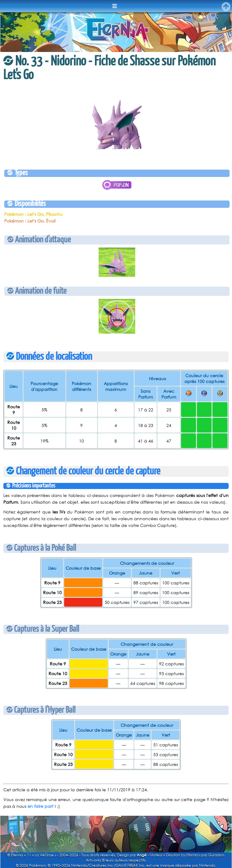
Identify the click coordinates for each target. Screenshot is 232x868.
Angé (142, 855)
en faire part (40, 806)
